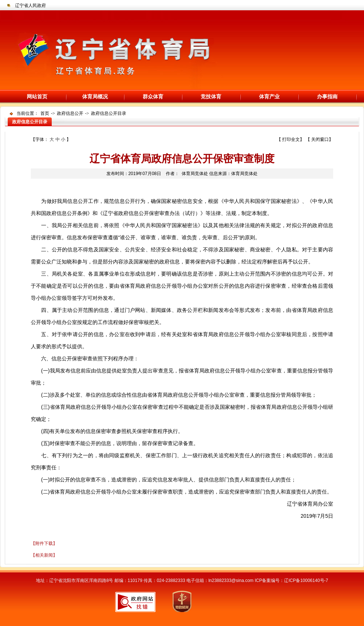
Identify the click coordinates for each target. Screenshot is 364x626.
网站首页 (37, 97)
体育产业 (269, 97)
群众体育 (153, 97)
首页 (45, 113)
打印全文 (291, 139)
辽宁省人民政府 (30, 6)
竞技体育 (211, 97)
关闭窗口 (320, 139)
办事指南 (327, 97)
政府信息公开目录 (109, 113)
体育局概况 (95, 97)
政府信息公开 (70, 113)
